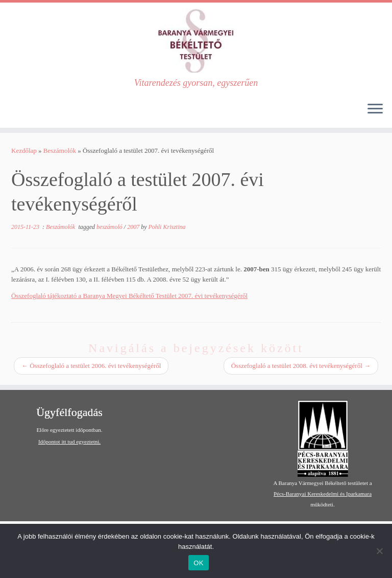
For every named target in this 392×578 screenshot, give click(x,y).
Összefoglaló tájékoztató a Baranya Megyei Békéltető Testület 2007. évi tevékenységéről (129, 296)
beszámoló (110, 227)
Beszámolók (60, 151)
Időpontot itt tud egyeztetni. (69, 442)
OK (198, 563)
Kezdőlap (24, 151)
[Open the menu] (375, 109)
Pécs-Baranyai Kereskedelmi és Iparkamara (323, 494)
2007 (134, 227)
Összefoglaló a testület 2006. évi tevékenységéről (91, 366)
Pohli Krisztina (167, 227)
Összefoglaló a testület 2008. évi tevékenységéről (301, 366)
